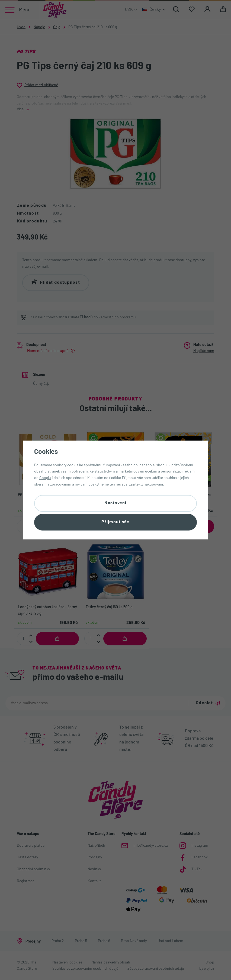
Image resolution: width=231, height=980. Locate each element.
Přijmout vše (115, 522)
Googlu (45, 478)
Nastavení (116, 503)
